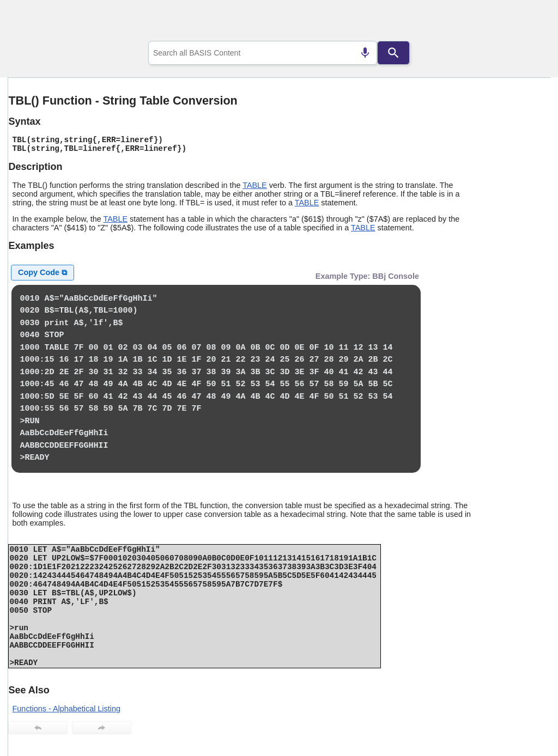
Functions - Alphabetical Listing (66, 709)
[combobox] (263, 53)
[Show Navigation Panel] (528, 22)
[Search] (393, 53)
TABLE (255, 185)
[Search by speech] (365, 53)
